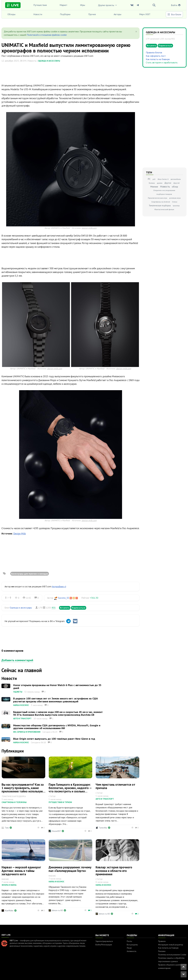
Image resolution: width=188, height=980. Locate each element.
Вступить (65, 608)
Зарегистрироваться (104, 941)
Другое (168, 183)
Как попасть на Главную (158, 59)
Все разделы (132, 945)
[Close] (136, 32)
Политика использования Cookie (172, 955)
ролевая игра (175, 198)
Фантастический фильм (164, 209)
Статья (175, 202)
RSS (54, 608)
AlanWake (9, 911)
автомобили (176, 179)
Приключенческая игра (158, 198)
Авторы (117, 14)
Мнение (154, 187)
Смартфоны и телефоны (14, 802)
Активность (132, 951)
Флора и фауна (9, 885)
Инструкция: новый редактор (171, 945)
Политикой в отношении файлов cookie (47, 35)
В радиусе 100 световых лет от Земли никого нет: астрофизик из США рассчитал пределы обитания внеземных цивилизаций (56, 700)
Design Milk (20, 534)
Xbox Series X (163, 179)
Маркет (63, 5)
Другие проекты (108, 5)
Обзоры (11, 14)
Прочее (92, 14)
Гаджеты (18, 692)
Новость (165, 186)
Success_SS (64, 598)
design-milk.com (89, 228)
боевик (152, 183)
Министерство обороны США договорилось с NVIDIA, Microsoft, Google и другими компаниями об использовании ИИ (57, 727)
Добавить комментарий (17, 660)
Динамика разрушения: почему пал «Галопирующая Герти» (70, 869)
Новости (38, 14)
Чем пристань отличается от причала (115, 786)
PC (149, 179)
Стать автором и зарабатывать (162, 62)
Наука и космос (21, 705)
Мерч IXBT (145, 14)
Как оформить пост (156, 56)
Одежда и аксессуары (49, 61)
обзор (175, 187)
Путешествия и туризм (60, 802)
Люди (129, 948)
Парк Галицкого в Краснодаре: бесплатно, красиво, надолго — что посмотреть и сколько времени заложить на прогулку (70, 790)
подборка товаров (164, 194)
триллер (176, 206)
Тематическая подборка (160, 206)
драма (160, 183)
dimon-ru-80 (57, 910)
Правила (162, 941)
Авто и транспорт (22, 719)
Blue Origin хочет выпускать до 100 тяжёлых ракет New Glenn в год (54, 739)
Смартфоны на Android (161, 202)
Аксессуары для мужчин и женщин (30, 574)
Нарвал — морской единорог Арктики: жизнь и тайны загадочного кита (21, 871)
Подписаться (79, 608)
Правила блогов (154, 52)
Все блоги (174, 14)
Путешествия (40, 5)
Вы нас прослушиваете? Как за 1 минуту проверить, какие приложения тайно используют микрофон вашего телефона (23, 790)
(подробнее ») (59, 586)
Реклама (162, 951)
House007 (56, 831)
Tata (7, 828)
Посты (129, 941)
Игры (83, 5)
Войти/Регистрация (104, 945)
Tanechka (103, 828)
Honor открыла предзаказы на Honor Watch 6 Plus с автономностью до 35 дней (57, 687)
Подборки (65, 14)
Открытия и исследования (164, 190)
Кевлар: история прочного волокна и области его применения (114, 871)
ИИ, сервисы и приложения (27, 732)
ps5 (154, 179)
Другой (176, 183)
